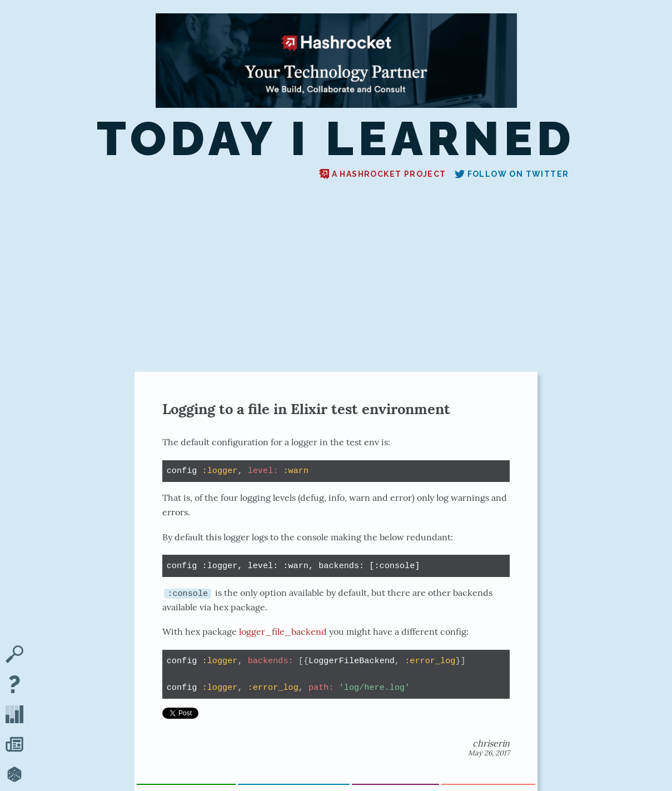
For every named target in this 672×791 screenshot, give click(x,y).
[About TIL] (14, 685)
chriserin (491, 743)
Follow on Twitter (512, 174)
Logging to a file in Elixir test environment (306, 409)
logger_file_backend (283, 631)
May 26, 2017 (489, 753)
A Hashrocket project (383, 174)
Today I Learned (336, 139)
